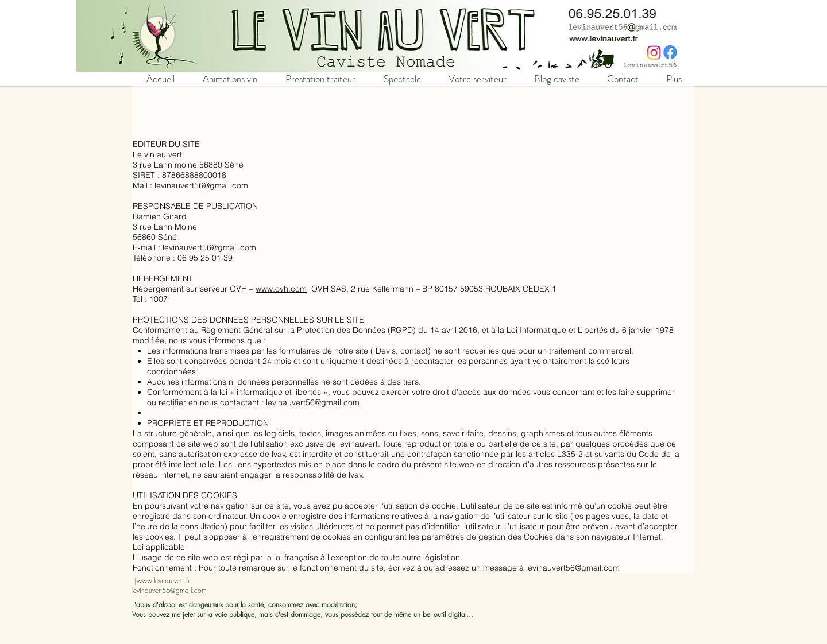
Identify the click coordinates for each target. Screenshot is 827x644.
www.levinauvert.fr (163, 581)
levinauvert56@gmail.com (201, 185)
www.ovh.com (281, 289)
